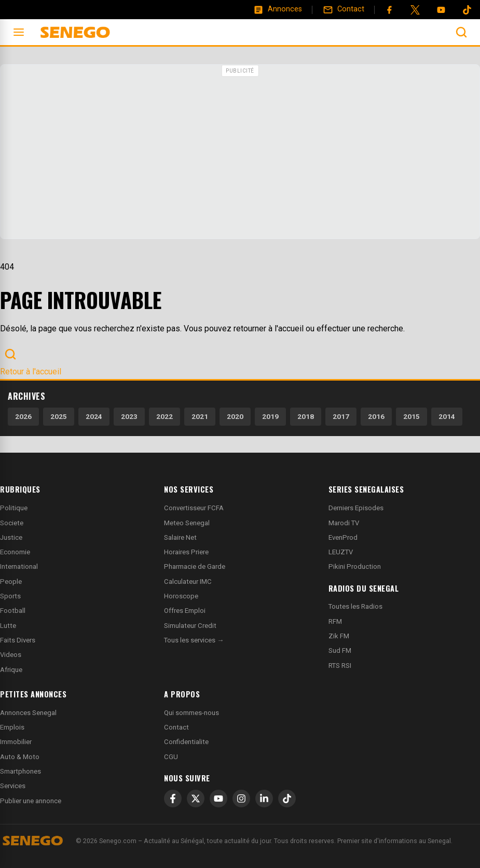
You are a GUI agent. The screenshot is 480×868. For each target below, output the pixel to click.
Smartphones (20, 771)
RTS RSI (340, 666)
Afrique (11, 670)
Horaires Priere (186, 552)
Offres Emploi (185, 611)
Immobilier (16, 742)
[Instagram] (241, 799)
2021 (200, 416)
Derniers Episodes (356, 508)
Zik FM (339, 636)
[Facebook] (389, 10)
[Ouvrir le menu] (19, 32)
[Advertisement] (240, 153)
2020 (235, 416)
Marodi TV (344, 523)
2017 (341, 416)
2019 (270, 416)
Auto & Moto (20, 757)
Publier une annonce (31, 801)
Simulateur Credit (190, 626)
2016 (376, 416)
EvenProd (343, 537)
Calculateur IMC (188, 582)
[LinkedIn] (264, 799)
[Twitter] (415, 10)
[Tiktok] (467, 10)
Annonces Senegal (28, 713)
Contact (176, 727)
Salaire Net (180, 537)
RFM (335, 621)
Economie (15, 552)
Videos (11, 655)
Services (13, 786)
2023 (129, 416)
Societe (12, 523)
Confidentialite (186, 742)
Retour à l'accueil (31, 372)
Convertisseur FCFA (194, 508)
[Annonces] (278, 9)
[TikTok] (287, 799)
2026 (23, 416)
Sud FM (340, 650)
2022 (164, 416)
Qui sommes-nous (191, 713)
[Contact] (344, 9)
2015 (412, 416)
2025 (59, 416)
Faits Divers (18, 640)
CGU (171, 757)
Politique (14, 508)
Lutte (8, 626)
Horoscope (181, 596)
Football (13, 611)
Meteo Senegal (187, 523)
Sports (10, 596)
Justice (11, 537)
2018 (306, 416)
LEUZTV (341, 552)
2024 (94, 416)
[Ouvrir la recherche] (461, 32)
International (19, 566)
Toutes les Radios (355, 606)
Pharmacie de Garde (195, 566)
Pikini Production (355, 566)
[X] (196, 799)
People (11, 582)
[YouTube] (441, 10)
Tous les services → (194, 640)
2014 (447, 416)
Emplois (12, 727)
